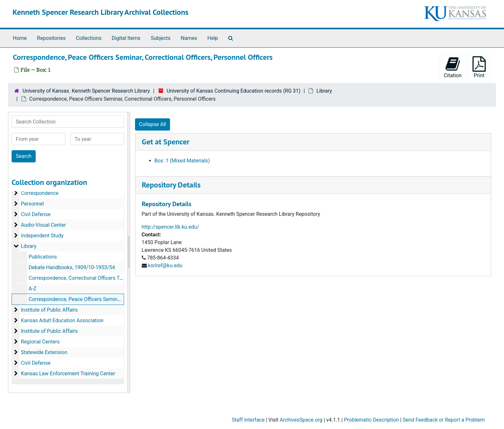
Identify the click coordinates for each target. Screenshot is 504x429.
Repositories (51, 38)
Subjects (161, 38)
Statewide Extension (44, 352)
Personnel (32, 204)
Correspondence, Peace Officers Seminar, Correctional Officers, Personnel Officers (122, 299)
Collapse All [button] (153, 124)
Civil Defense (36, 214)
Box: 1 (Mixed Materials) (182, 161)
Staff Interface (248, 420)
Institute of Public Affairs (49, 310)
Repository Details (171, 185)
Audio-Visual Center (43, 225)
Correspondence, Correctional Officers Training (82, 278)
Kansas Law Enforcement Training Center (68, 374)
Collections (89, 38)
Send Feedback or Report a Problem (444, 420)
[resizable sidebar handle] (129, 252)
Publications (43, 257)
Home (20, 38)
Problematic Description (371, 420)
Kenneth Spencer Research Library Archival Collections (100, 12)
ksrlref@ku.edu (165, 265)
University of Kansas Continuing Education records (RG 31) (233, 91)
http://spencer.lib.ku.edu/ (171, 227)
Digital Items (126, 38)
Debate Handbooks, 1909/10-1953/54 (72, 267)
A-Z (32, 289)
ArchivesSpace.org (301, 420)
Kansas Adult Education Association (62, 320)
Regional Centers (40, 342)
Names (189, 38)
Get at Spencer (166, 142)
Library (324, 91)
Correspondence (40, 193)
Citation (453, 67)
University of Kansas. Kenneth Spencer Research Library (86, 91)
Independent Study (42, 236)
